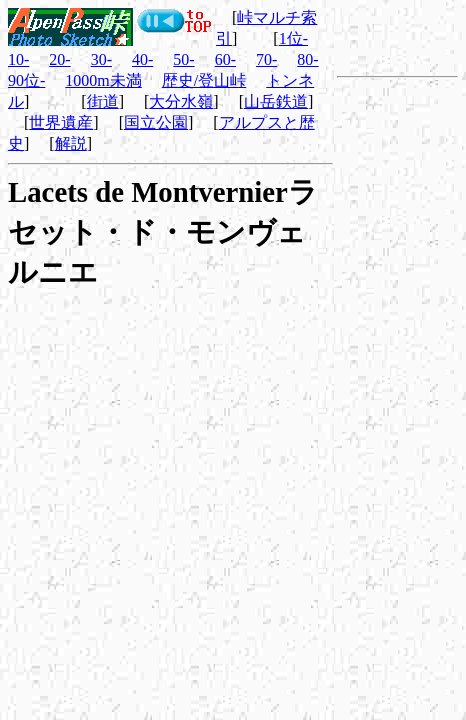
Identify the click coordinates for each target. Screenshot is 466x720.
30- (101, 59)
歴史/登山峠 (204, 80)
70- (266, 59)
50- (183, 59)
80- (307, 59)
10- (18, 59)
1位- (293, 38)
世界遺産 (61, 122)
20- (59, 59)
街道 (103, 101)
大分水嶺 (181, 101)
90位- (26, 80)
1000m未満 (103, 80)
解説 (71, 143)
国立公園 (156, 122)
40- (142, 59)
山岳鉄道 (276, 101)
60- (225, 59)
